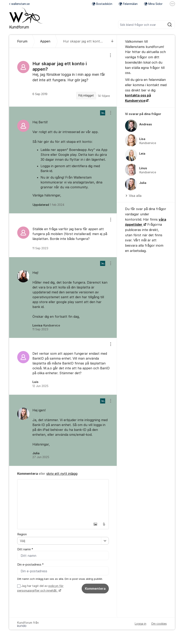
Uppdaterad (48, 205)
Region (22, 534)
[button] (95, 524)
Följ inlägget (86, 95)
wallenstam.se (19, 4)
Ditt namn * (25, 549)
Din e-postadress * (30, 565)
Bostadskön (102, 4)
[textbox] (63, 500)
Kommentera (95, 589)
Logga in (141, 624)
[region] (63, 77)
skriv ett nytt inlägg (62, 474)
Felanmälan (128, 4)
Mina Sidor (153, 4)
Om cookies (159, 624)
